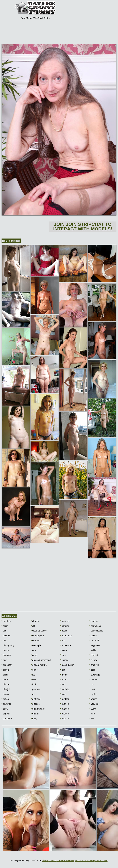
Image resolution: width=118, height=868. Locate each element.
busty (5, 709)
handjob (65, 626)
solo (92, 670)
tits (91, 684)
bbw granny (8, 645)
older (63, 694)
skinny (93, 660)
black (5, 679)
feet (33, 679)
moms (64, 675)
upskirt (93, 694)
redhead (94, 641)
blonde (5, 684)
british (5, 699)
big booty (7, 665)
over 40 (65, 704)
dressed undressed (41, 660)
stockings (95, 675)
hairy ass (65, 621)
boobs (5, 694)
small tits (94, 665)
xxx (92, 719)
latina (64, 650)
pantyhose (95, 626)
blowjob (6, 689)
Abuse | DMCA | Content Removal (58, 860)
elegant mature (39, 665)
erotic (34, 670)
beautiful (6, 655)
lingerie (64, 660)
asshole (6, 636)
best (4, 660)
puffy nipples (96, 631)
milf (63, 670)
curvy (34, 655)
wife (92, 714)
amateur (6, 621)
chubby (35, 621)
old (62, 684)
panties (94, 621)
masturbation (67, 665)
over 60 (65, 714)
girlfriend (36, 699)
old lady (65, 689)
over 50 (65, 709)
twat (92, 689)
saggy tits (95, 645)
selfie (93, 650)
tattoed (93, 679)
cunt (34, 650)
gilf (33, 694)
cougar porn (37, 636)
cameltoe (7, 719)
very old (94, 704)
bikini (5, 675)
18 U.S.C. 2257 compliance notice (91, 860)
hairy (34, 719)
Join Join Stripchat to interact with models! (83, 226)
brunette (6, 704)
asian (5, 626)
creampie (36, 645)
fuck (34, 684)
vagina (93, 699)
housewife (66, 645)
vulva (93, 709)
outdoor (65, 699)
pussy (93, 636)
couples (35, 641)
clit (33, 626)
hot (62, 641)
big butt (6, 714)
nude (63, 679)
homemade (66, 636)
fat (33, 675)
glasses (35, 704)
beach (5, 650)
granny (35, 714)
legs (63, 655)
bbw (4, 641)
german (35, 689)
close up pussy (39, 631)
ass (4, 631)
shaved (94, 655)
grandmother (38, 709)
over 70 (65, 719)
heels (64, 631)
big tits (5, 670)
